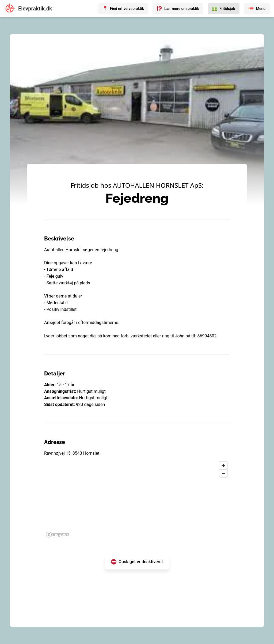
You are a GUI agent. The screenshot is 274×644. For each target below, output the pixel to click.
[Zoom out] (223, 473)
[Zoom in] (223, 466)
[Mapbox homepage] (58, 535)
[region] (137, 499)
